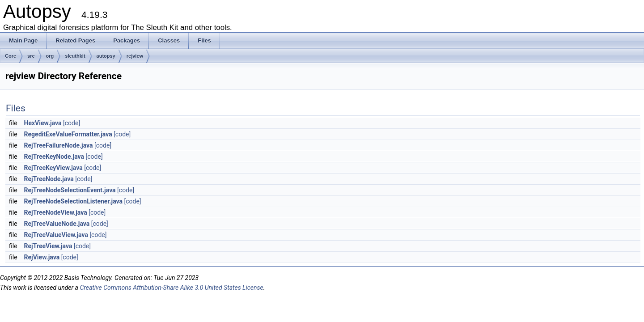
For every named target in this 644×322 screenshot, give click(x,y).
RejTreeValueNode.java (57, 224)
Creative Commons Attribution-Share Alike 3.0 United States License (171, 288)
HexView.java (43, 123)
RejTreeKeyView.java (53, 168)
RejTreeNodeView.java (56, 212)
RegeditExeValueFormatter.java (68, 134)
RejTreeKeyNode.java (54, 157)
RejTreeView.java (48, 246)
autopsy (106, 56)
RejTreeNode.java (49, 179)
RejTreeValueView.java (56, 235)
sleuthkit (75, 56)
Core (11, 56)
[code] (72, 123)
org (50, 56)
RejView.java (42, 257)
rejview (135, 56)
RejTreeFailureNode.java (59, 145)
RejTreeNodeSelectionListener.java (73, 201)
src (31, 56)
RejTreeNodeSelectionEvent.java (70, 190)
